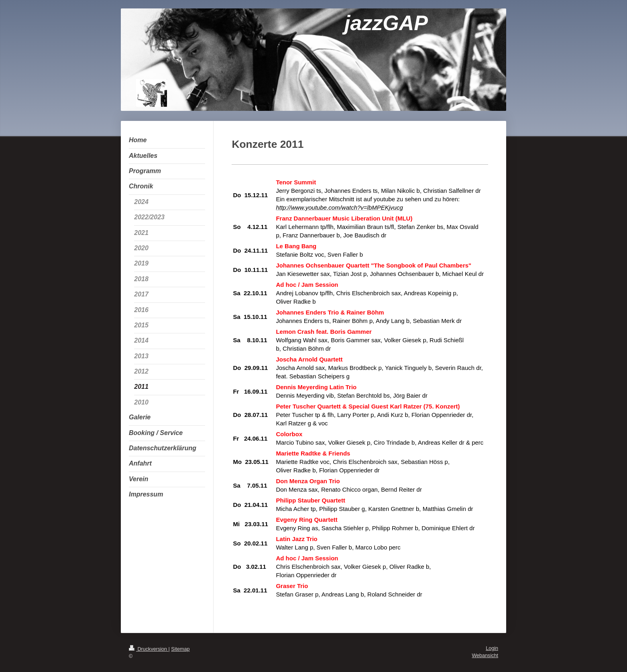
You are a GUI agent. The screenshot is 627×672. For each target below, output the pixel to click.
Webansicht (485, 656)
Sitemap (180, 649)
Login (492, 648)
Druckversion (149, 649)
